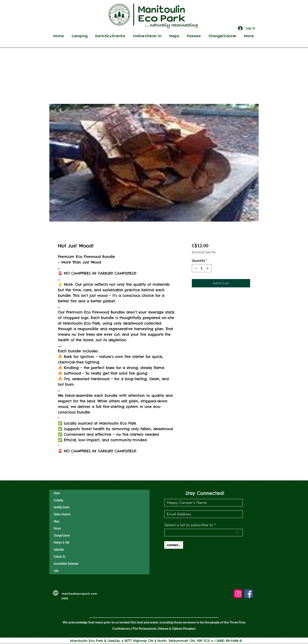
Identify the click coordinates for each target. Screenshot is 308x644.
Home (57, 493)
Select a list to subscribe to (189, 525)
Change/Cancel (62, 535)
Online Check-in (62, 514)
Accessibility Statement (66, 564)
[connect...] (174, 545)
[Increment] (208, 268)
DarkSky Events (62, 507)
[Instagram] (238, 594)
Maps (57, 521)
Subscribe (59, 550)
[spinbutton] (202, 268)
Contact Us (60, 557)
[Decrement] (195, 268)
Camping (58, 500)
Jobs (56, 571)
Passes (57, 528)
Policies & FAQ (62, 543)
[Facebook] (249, 594)
